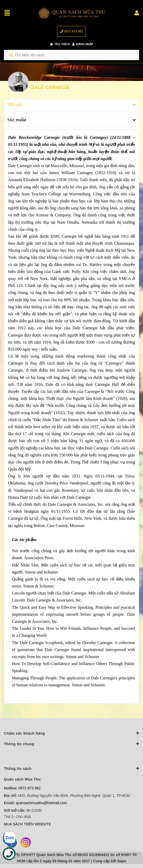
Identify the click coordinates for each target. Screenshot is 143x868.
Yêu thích (60, 44)
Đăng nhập (83, 44)
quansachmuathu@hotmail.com (41, 803)
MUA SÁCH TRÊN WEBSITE (28, 824)
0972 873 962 (71, 31)
